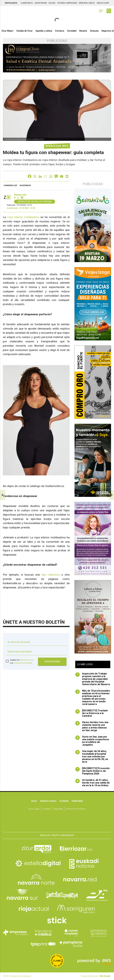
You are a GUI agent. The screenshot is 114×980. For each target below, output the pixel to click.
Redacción (20, 195)
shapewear (25, 186)
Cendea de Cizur (24, 31)
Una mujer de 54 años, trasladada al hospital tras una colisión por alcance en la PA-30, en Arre (92, 757)
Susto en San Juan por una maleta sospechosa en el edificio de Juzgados (92, 741)
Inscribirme (52, 662)
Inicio (34, 801)
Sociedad (72, 31)
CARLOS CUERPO (104, 3)
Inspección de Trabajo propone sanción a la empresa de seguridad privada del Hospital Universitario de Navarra (93, 679)
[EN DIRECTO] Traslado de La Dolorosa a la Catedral (92, 713)
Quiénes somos (48, 801)
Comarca (60, 31)
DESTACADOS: (11, 3)
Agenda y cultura (44, 31)
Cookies (46, 809)
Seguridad (58, 809)
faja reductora (51, 575)
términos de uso (27, 660)
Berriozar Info (57, 146)
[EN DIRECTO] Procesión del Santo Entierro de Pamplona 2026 (92, 771)
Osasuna (94, 31)
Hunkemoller (10, 186)
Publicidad (77, 801)
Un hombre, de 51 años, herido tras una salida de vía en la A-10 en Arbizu (92, 783)
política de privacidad (23, 663)
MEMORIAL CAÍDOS (87, 3)
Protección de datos (76, 809)
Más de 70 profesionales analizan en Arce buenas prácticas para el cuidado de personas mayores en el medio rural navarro (93, 698)
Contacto (64, 801)
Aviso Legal (34, 809)
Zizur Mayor (7, 31)
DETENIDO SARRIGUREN (67, 3)
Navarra (83, 31)
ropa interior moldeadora (23, 217)
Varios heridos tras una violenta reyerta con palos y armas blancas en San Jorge (92, 727)
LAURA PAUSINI (41, 3)
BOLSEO (52, 3)
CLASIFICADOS (27, 3)
